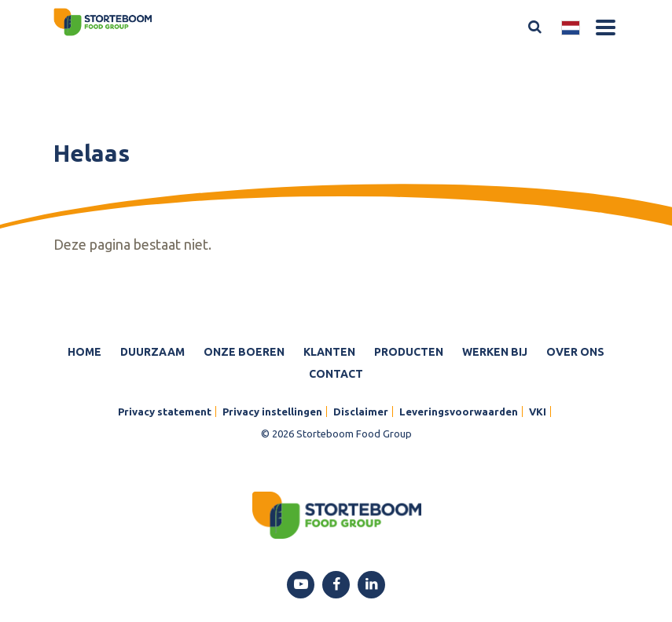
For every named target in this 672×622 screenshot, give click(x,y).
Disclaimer (361, 412)
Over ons (575, 352)
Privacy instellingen (272, 412)
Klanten (329, 352)
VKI (538, 412)
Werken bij (495, 352)
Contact (336, 374)
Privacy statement (165, 412)
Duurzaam (152, 352)
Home (84, 352)
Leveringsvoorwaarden (459, 412)
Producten (409, 352)
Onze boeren (244, 352)
